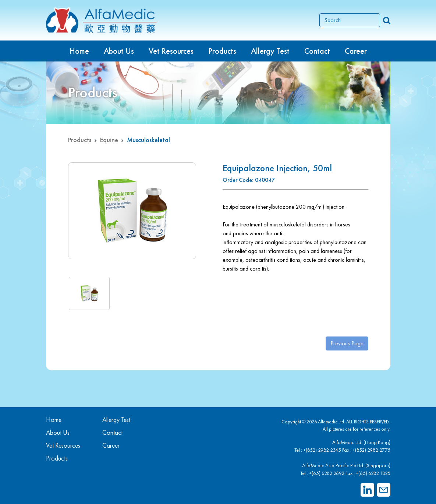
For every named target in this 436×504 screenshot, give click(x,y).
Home (79, 51)
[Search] (350, 20)
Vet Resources (171, 51)
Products (80, 140)
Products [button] (222, 51)
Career (356, 51)
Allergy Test (116, 420)
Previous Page (347, 343)
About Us (119, 51)
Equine (109, 140)
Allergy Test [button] (270, 51)
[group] (132, 211)
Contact (317, 51)
